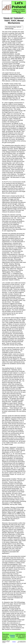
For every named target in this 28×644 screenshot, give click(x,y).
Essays (13, 637)
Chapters (12, 635)
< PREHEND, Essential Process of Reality (6, 636)
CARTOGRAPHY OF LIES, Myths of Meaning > (21, 636)
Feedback (14, 642)
